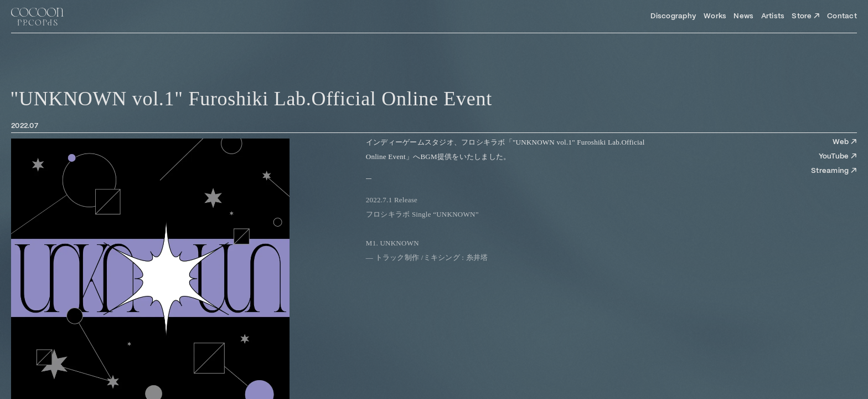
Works (715, 16)
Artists (773, 16)
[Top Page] (37, 17)
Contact (842, 16)
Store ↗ (806, 16)
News (743, 16)
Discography (673, 16)
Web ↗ (845, 142)
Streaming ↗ (834, 171)
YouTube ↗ (838, 157)
